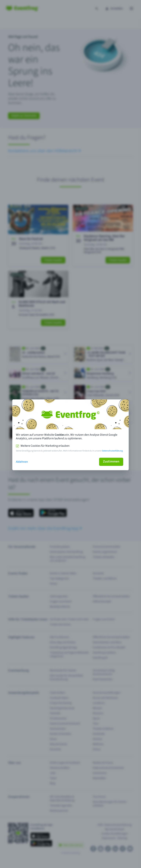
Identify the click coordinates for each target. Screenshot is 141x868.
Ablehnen (22, 462)
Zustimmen (111, 461)
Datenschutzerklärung (112, 451)
